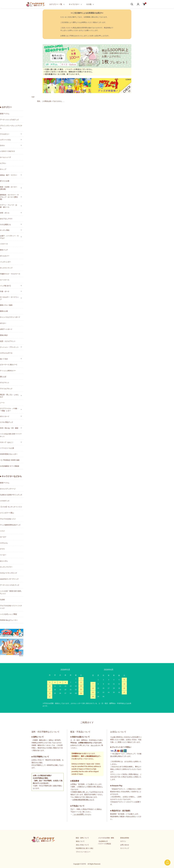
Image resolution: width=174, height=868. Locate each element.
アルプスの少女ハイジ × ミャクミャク (11, 607)
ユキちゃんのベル (6, 353)
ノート (2, 403)
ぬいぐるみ (4, 359)
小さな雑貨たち (5, 224)
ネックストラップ (6, 268)
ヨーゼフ (3, 537)
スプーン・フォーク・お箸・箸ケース (9, 206)
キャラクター (74, 4)
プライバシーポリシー (83, 852)
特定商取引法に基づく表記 (85, 848)
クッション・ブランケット (9, 347)
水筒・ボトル (5, 213)
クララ (2, 549)
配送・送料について (82, 838)
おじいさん (4, 561)
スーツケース (5, 280)
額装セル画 (4, 311)
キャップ (3, 169)
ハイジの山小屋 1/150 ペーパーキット (11, 435)
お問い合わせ (125, 845)
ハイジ (2, 531)
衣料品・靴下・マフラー (9, 175)
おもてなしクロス (6, 219)
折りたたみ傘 (5, 181)
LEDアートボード (6, 329)
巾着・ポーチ (5, 291)
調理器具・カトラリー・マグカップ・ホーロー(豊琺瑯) (9, 197)
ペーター (3, 555)
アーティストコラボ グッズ (10, 585)
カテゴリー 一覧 (56, 4)
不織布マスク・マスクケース (10, 274)
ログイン (123, 841)
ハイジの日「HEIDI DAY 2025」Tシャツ (11, 592)
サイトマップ (125, 848)
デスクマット (5, 383)
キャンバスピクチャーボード (10, 317)
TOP (33, 97)
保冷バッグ (4, 250)
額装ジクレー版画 (6, 305)
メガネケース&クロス (7, 151)
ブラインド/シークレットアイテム (11, 127)
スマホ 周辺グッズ (6, 422)
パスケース (4, 244)
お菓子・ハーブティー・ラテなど (9, 237)
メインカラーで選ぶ (7, 513)
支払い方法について (82, 845)
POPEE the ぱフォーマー (9, 620)
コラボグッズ (5, 501)
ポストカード (5, 416)
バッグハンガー (5, 262)
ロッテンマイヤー (6, 567)
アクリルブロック (6, 389)
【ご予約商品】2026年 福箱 (10, 460)
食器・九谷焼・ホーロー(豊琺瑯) (9, 188)
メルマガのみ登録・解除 (106, 838)
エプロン (3, 163)
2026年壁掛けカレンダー (9, 454)
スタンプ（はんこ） (7, 442)
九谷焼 (2, 600)
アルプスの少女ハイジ (8, 519)
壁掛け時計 (4, 335)
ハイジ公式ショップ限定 (9, 614)
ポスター (3, 323)
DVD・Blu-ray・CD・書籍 (9, 428)
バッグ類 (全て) (5, 286)
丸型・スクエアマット (8, 341)
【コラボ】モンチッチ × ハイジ (11, 507)
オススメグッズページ (8, 489)
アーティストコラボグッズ (9, 120)
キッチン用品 (5, 230)
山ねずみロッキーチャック (9, 579)
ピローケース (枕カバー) (8, 365)
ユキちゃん (4, 543)
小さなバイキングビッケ (9, 573)
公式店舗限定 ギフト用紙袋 (10, 466)
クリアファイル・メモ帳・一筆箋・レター (9, 410)
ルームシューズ (5, 157)
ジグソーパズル (5, 140)
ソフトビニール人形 (7, 448)
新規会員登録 (125, 838)
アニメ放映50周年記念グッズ (10, 525)
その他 (89, 4)
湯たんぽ (3, 377)
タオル (2, 145)
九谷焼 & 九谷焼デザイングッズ (11, 495)
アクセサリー (5, 134)
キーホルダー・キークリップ (9, 298)
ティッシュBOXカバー (8, 371)
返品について (80, 841)
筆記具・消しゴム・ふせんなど (9, 396)
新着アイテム (5, 114)
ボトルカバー (5, 256)
